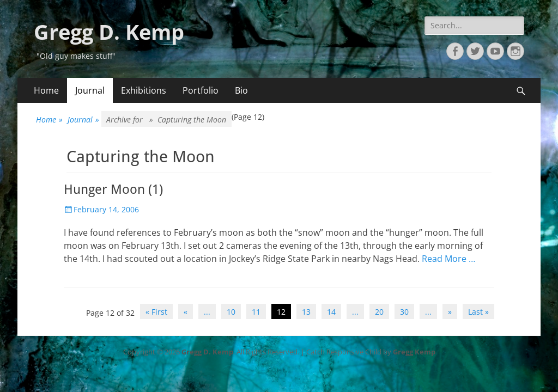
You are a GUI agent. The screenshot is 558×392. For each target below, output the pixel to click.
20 (379, 312)
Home (46, 90)
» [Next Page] (450, 312)
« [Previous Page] (186, 312)
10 (231, 312)
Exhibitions (144, 90)
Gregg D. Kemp (109, 32)
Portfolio (201, 90)
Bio (241, 90)
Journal (90, 90)
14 (331, 312)
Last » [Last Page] (478, 312)
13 (306, 312)
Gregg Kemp (414, 352)
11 (256, 312)
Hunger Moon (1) (113, 189)
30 (404, 312)
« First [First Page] (156, 312)
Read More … (448, 259)
